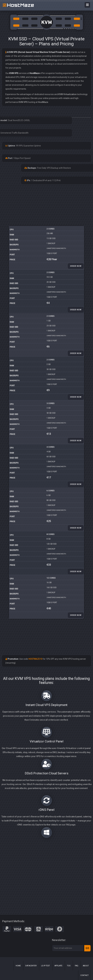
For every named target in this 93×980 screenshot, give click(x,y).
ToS (69, 966)
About (86, 966)
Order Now (59, 355)
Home (18, 966)
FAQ (77, 966)
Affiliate (58, 966)
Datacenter (31, 966)
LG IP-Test (46, 966)
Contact (84, 975)
